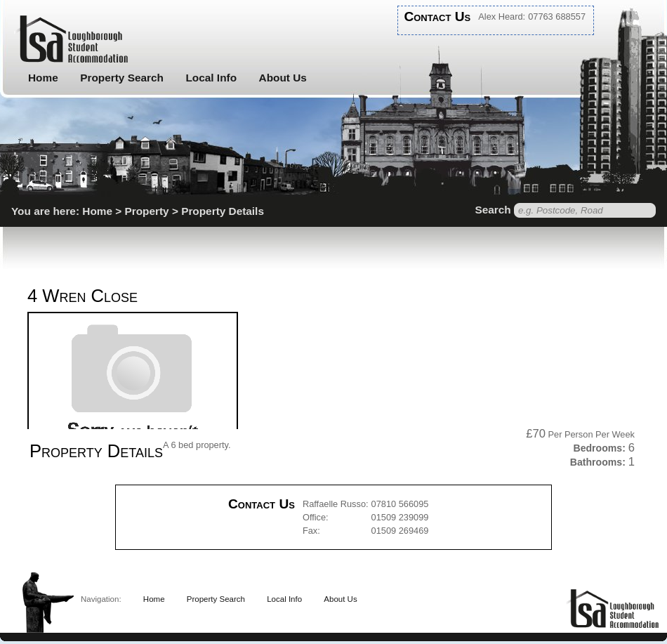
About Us (283, 78)
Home (43, 78)
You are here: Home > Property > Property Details (138, 211)
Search (493, 210)
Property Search (122, 78)
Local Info (211, 78)
